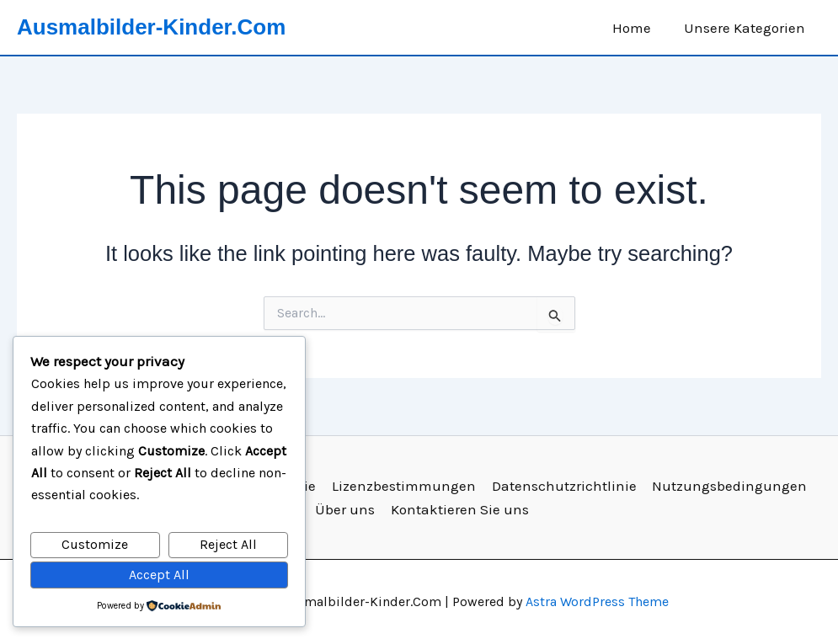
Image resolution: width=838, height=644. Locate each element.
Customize (95, 544)
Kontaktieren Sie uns (460, 509)
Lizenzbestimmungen (403, 486)
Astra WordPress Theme (597, 601)
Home (638, 28)
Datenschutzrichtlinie (562, 486)
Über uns (347, 509)
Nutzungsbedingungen (726, 486)
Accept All (159, 575)
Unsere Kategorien (746, 28)
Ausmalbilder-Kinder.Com (151, 27)
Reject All (228, 544)
